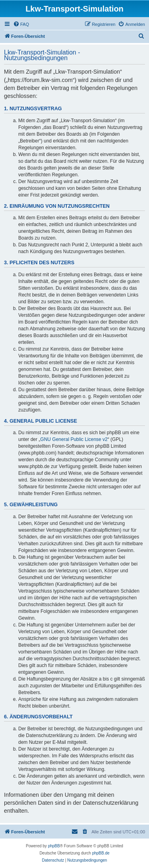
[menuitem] (21, 24)
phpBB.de (101, 853)
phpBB (54, 846)
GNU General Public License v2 (74, 439)
